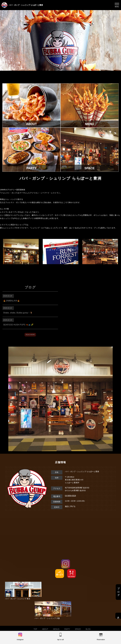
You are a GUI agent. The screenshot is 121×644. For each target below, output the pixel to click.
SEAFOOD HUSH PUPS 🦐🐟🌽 (18, 325)
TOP (35, 629)
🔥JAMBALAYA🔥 (11, 301)
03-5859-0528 (70, 496)
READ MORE (30, 335)
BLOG (88, 629)
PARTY (67, 629)
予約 (118, 616)
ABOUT (45, 629)
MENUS (56, 629)
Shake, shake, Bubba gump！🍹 (18, 313)
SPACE (78, 629)
